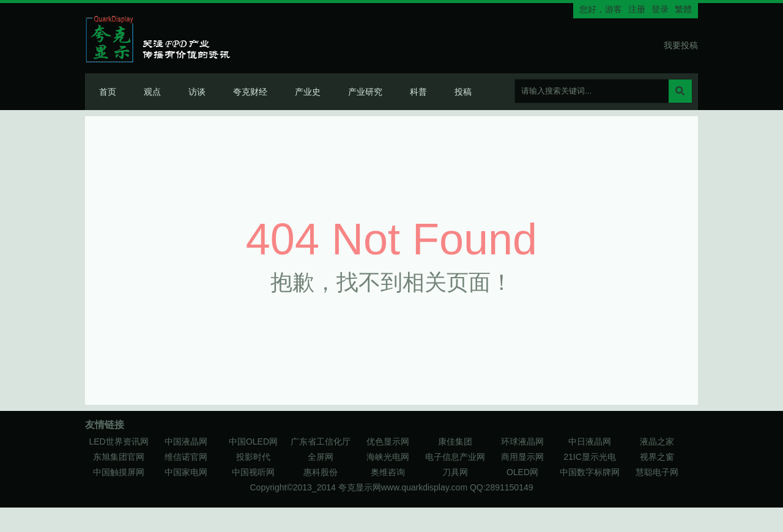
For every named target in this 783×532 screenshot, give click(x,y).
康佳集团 (455, 441)
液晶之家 (657, 441)
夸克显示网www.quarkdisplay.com (404, 487)
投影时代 (253, 457)
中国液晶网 (186, 441)
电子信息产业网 (455, 457)
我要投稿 (681, 45)
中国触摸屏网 (119, 472)
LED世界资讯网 (118, 441)
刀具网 (455, 472)
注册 (637, 9)
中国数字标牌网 (590, 472)
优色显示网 (388, 441)
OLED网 (522, 472)
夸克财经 (250, 92)
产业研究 (365, 92)
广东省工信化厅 (321, 441)
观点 (152, 92)
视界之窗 (657, 457)
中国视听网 (253, 472)
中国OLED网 (253, 441)
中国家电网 (186, 472)
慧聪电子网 (657, 472)
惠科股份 (321, 472)
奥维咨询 (388, 472)
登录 (660, 9)
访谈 (197, 92)
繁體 (683, 9)
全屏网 (321, 457)
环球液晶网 (522, 441)
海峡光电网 (388, 457)
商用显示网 (522, 457)
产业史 (308, 92)
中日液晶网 (590, 441)
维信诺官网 (186, 457)
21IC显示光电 (590, 457)
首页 (108, 92)
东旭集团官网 (119, 457)
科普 (418, 92)
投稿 (463, 92)
